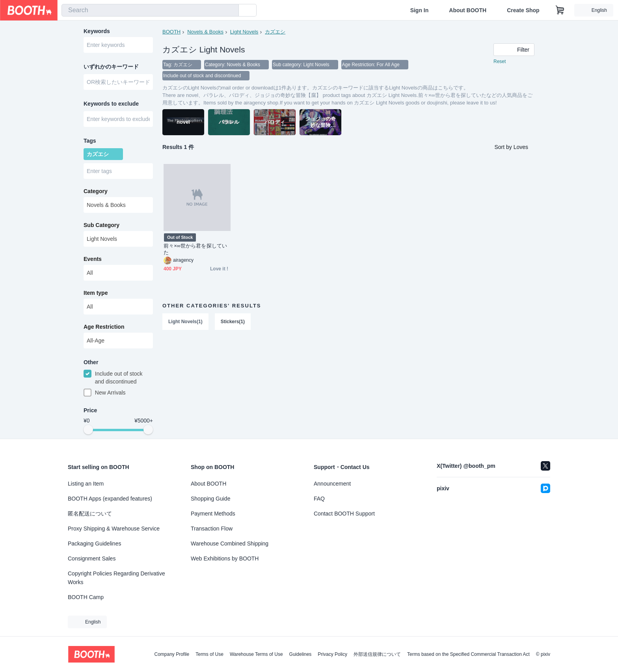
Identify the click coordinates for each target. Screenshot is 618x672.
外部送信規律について (377, 654)
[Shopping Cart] (560, 10)
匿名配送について (90, 514)
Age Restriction (104, 327)
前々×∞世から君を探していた (195, 249)
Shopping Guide (210, 499)
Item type (96, 293)
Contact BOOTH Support (344, 514)
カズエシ (275, 32)
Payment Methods (213, 514)
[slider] (88, 430)
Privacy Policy (332, 654)
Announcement (332, 484)
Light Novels (244, 32)
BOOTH (171, 32)
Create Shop (523, 10)
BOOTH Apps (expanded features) (110, 499)
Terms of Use (209, 654)
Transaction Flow (212, 529)
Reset (500, 61)
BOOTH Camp (86, 597)
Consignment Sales (92, 558)
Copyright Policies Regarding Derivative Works (116, 578)
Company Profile (172, 654)
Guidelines (301, 654)
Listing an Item (86, 484)
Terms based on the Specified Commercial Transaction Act (468, 654)
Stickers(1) (233, 322)
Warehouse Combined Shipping (230, 544)
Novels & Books (205, 32)
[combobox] (150, 10)
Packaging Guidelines (94, 544)
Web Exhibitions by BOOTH (225, 558)
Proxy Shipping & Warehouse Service (114, 529)
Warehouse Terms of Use (256, 654)
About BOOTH (468, 10)
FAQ (319, 499)
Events (93, 259)
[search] (231, 11)
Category (96, 191)
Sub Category (101, 225)
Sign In (420, 10)
